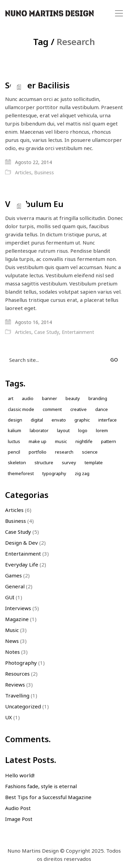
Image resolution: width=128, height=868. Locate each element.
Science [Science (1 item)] (90, 452)
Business (44, 173)
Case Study (47, 332)
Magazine (17, 619)
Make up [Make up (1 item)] (38, 441)
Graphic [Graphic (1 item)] (82, 420)
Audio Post (18, 808)
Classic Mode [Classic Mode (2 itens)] (21, 409)
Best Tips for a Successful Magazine (48, 797)
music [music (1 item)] (61, 441)
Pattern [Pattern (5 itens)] (109, 441)
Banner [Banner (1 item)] (49, 398)
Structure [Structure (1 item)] (44, 462)
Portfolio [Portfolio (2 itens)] (38, 452)
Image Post (19, 819)
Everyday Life (22, 564)
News (12, 641)
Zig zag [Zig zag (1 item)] (82, 473)
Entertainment (78, 332)
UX (9, 717)
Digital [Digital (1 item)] (37, 420)
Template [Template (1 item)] (94, 462)
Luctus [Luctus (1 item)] (14, 441)
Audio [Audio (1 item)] (28, 398)
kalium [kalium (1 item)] (15, 430)
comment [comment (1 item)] (52, 409)
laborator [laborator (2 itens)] (39, 430)
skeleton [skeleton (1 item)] (17, 462)
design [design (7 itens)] (15, 420)
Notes (12, 652)
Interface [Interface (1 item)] (108, 420)
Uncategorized (23, 706)
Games (13, 575)
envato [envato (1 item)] (59, 420)
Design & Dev (22, 543)
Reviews (15, 685)
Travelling (17, 695)
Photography (21, 663)
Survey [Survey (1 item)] (69, 462)
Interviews (18, 608)
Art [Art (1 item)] (11, 398)
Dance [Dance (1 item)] (102, 409)
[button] (119, 13)
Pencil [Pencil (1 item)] (14, 452)
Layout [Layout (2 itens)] (63, 430)
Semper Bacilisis (37, 85)
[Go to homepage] (49, 13)
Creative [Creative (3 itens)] (79, 409)
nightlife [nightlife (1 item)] (84, 441)
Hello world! (20, 775)
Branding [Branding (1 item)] (98, 398)
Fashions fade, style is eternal (41, 786)
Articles (23, 173)
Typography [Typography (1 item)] (54, 473)
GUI (10, 597)
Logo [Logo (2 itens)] (83, 430)
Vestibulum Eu (34, 204)
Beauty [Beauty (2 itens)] (73, 398)
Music (12, 630)
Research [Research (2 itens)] (64, 452)
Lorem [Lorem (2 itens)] (102, 430)
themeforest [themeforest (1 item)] (21, 473)
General (15, 586)
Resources (17, 674)
